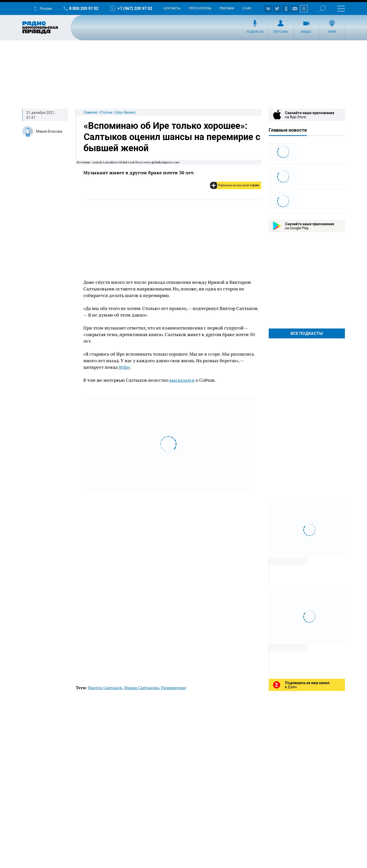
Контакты (172, 8)
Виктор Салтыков (105, 688)
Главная (90, 112)
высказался (182, 380)
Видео (306, 32)
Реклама (227, 8)
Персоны (281, 32)
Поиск (322, 8)
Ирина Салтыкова (141, 688)
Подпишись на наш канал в (239, 185)
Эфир (332, 32)
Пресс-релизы (200, 8)
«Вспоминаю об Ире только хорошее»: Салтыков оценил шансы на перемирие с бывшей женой (172, 137)
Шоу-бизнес (126, 112)
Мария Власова (49, 131)
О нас (247, 8)
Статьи (106, 112)
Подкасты (255, 32)
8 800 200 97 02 (84, 8)
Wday (124, 367)
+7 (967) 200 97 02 (135, 8)
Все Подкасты (307, 333)
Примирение (173, 688)
